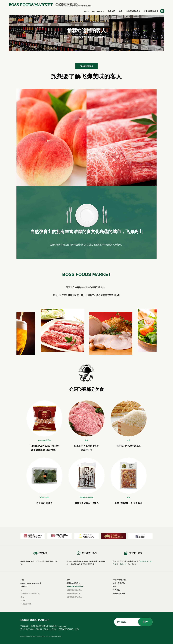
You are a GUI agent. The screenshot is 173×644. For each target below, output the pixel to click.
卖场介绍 (111, 11)
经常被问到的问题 (151, 11)
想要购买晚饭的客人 (74, 594)
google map (62, 626)
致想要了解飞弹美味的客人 (76, 587)
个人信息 (116, 590)
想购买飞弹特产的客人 (74, 597)
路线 (120, 11)
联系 (115, 587)
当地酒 (23, 600)
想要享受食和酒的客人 (74, 590)
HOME (67, 37)
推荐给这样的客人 (133, 11)
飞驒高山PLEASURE (30, 594)
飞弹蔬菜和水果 (26, 604)
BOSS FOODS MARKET (94, 11)
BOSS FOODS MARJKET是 (31, 583)
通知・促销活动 (119, 583)
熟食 (22, 597)
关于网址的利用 (119, 594)
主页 (22, 580)
